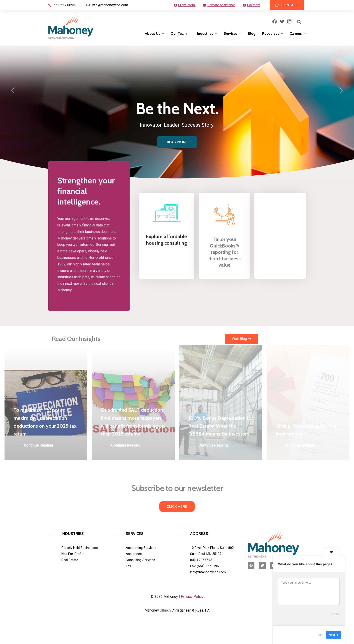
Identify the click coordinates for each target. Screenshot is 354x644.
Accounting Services (141, 548)
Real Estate (70, 560)
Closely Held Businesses (80, 548)
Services (231, 33)
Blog (252, 33)
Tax (128, 566)
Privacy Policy (192, 597)
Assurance (134, 554)
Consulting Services (140, 560)
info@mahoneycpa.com (208, 572)
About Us (153, 33)
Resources (271, 33)
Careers (296, 33)
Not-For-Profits (73, 554)
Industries (205, 33)
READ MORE (177, 142)
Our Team (179, 33)
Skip (320, 635)
